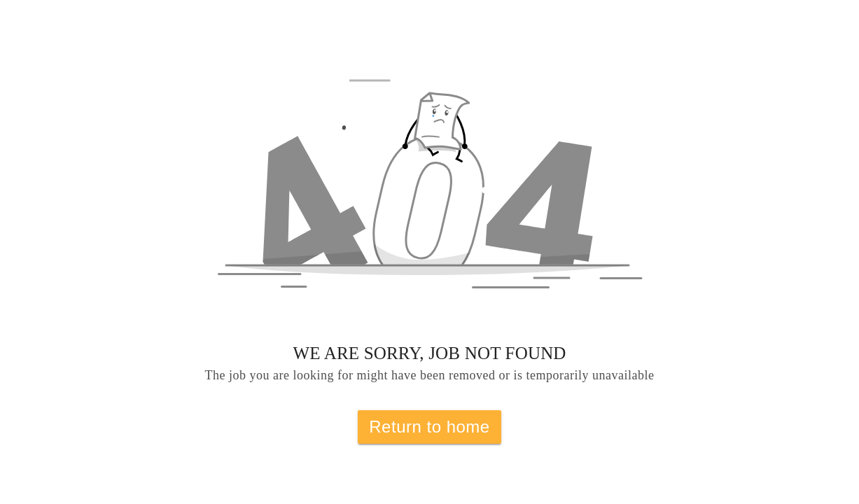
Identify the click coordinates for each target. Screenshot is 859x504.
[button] (430, 200)
